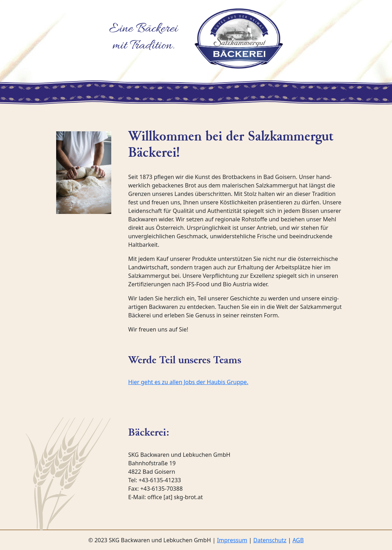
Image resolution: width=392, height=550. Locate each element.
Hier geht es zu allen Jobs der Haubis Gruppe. (188, 382)
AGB (298, 540)
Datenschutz (270, 540)
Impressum (232, 540)
